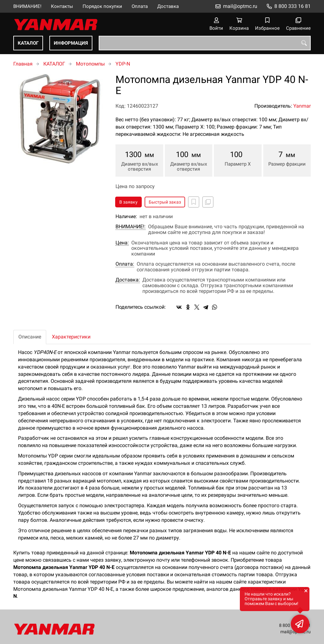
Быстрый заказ (165, 202)
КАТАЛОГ (28, 43)
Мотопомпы (90, 64)
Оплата (140, 6)
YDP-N (123, 64)
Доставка (168, 6)
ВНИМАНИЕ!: (131, 227)
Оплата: (125, 264)
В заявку (128, 202)
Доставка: (128, 280)
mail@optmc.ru (240, 6)
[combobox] (205, 43)
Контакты (62, 6)
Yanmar (302, 106)
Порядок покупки (102, 6)
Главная (23, 64)
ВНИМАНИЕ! (27, 6)
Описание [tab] (30, 337)
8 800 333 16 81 (293, 6)
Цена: (122, 243)
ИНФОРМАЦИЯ (71, 43)
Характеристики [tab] (71, 337)
